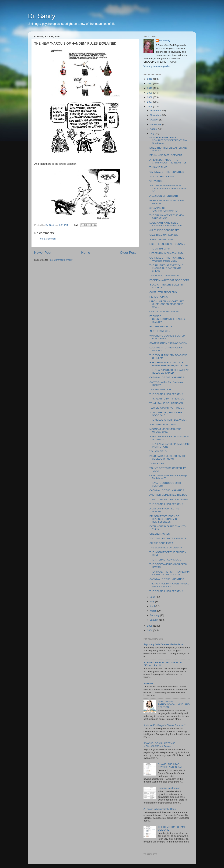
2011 (150, 83)
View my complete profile (157, 66)
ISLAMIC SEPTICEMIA (162, 176)
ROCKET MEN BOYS (161, 326)
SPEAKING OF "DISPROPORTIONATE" (164, 209)
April (153, 606)
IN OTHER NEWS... (160, 331)
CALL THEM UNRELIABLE (164, 235)
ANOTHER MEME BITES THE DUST (169, 495)
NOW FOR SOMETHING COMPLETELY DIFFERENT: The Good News (168, 140)
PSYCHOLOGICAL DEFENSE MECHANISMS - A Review (160, 745)
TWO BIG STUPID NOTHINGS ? (167, 408)
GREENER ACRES (160, 534)
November (156, 115)
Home (86, 253)
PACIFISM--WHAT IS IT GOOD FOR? (169, 280)
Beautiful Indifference (169, 788)
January (155, 620)
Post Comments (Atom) (61, 260)
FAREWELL (150, 683)
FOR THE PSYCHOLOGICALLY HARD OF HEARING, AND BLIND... (170, 364)
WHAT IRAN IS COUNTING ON (166, 403)
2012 (150, 79)
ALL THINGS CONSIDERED (164, 230)
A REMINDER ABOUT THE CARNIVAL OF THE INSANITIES (168, 161)
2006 (150, 107)
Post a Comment (48, 239)
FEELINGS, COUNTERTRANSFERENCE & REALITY (167, 319)
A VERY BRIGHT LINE (161, 239)
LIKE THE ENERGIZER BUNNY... (167, 244)
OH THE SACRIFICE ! (161, 543)
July (152, 133)
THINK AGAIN (157, 463)
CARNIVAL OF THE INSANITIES (167, 172)
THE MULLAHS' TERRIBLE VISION (168, 420)
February (155, 615)
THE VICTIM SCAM (160, 249)
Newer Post (43, 253)
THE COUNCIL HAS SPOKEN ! (166, 394)
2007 (150, 102)
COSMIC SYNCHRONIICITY (165, 312)
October (155, 120)
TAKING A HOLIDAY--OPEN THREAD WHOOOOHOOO (169, 585)
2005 (150, 626)
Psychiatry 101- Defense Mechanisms (163, 644)
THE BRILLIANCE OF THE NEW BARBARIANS (167, 217)
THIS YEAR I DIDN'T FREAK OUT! (168, 399)
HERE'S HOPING (159, 297)
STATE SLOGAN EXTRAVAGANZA (168, 343)
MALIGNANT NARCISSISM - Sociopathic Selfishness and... (167, 224)
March (154, 611)
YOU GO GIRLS (158, 451)
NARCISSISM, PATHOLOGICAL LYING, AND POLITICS (174, 704)
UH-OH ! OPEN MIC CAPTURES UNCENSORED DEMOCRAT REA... (167, 304)
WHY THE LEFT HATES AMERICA (168, 538)
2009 (150, 93)
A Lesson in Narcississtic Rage (160, 809)
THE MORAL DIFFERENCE (164, 276)
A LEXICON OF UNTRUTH (164, 196)
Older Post (128, 253)
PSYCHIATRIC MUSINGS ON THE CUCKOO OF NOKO (168, 457)
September (156, 124)
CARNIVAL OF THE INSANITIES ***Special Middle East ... (167, 259)
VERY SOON (156, 181)
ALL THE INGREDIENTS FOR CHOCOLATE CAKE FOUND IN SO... (168, 188)
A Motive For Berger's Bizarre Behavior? (164, 725)
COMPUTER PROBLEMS (163, 292)
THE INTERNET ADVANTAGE (165, 560)
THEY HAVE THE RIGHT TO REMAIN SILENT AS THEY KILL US (170, 573)
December (156, 111)
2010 (150, 88)
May (153, 601)
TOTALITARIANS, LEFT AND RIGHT (169, 500)
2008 (150, 97)
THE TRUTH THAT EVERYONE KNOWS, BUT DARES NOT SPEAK (166, 268)
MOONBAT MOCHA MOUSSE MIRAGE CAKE (165, 431)
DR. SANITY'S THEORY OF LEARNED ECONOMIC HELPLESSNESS (164, 519)
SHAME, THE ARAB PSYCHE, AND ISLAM (170, 766)
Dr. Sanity (42, 16)
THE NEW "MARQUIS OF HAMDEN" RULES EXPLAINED (169, 371)
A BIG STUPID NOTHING (163, 425)
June (153, 597)
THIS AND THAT (158, 167)
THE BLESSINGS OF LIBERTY (166, 548)
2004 (150, 630)
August (154, 129)
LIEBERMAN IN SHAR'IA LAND (166, 253)
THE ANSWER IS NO (161, 389)
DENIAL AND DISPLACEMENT (166, 155)
